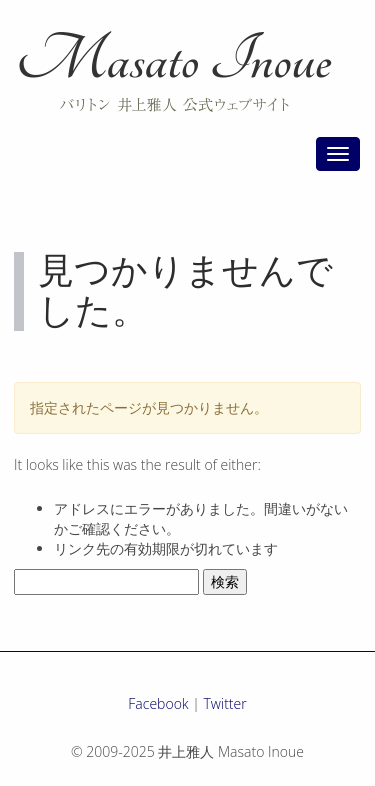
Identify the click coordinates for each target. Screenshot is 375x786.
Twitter (225, 703)
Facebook (158, 703)
